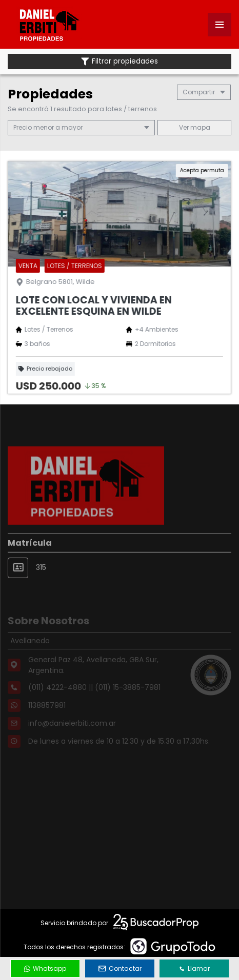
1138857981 (47, 714)
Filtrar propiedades (120, 61)
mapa (195, 127)
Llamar (194, 968)
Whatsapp (45, 968)
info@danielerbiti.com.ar (72, 732)
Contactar (120, 968)
